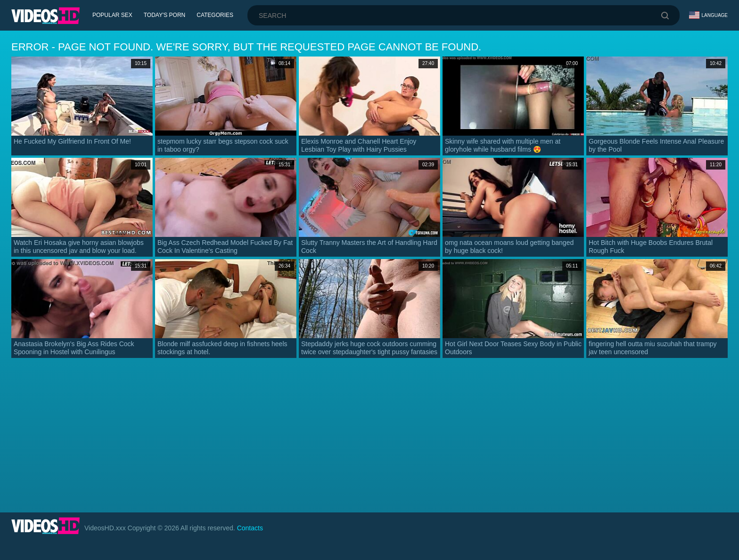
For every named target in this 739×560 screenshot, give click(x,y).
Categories (215, 15)
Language (708, 15)
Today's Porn (165, 15)
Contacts (250, 528)
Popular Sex (112, 15)
